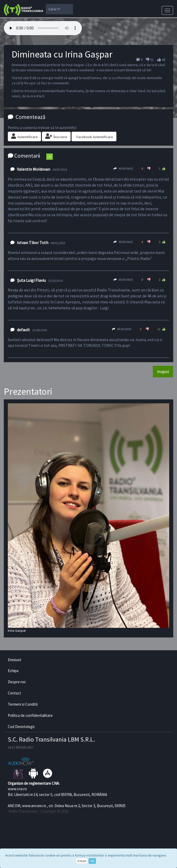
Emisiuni (14, 660)
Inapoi (163, 371)
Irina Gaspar (89, 518)
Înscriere (56, 136)
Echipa (13, 671)
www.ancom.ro (34, 806)
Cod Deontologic (21, 727)
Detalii (82, 861)
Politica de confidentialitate (30, 715)
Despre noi (17, 682)
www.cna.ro (17, 789)
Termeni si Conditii (23, 704)
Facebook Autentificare (95, 137)
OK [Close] (92, 861)
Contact (14, 693)
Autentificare (24, 136)
